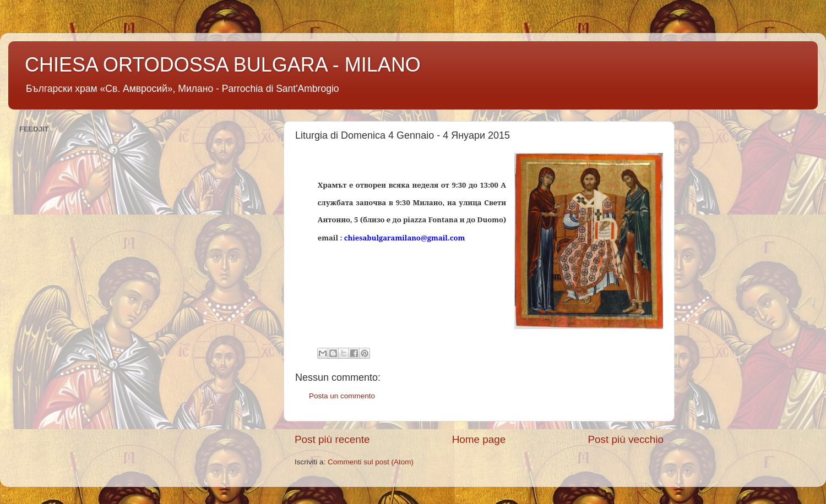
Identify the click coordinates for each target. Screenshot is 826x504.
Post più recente (332, 439)
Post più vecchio (626, 439)
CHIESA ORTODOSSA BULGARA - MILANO (223, 65)
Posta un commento (342, 396)
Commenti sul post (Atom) (371, 462)
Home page (479, 439)
